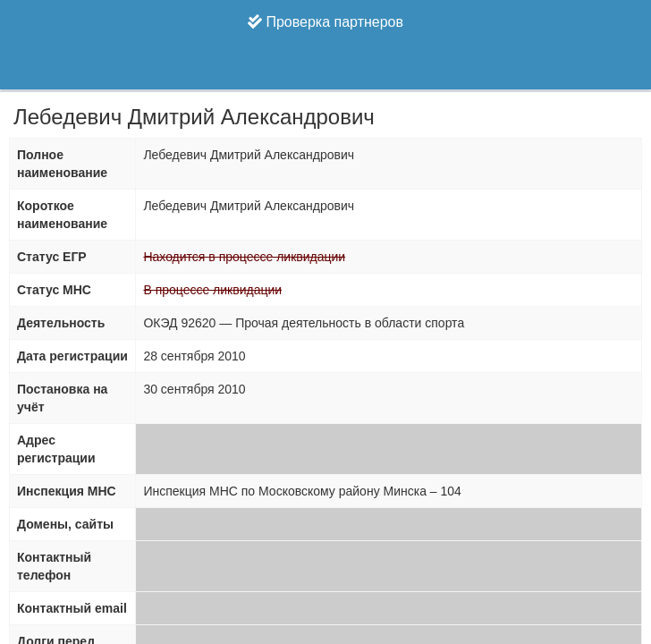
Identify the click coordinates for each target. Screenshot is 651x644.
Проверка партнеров (325, 22)
